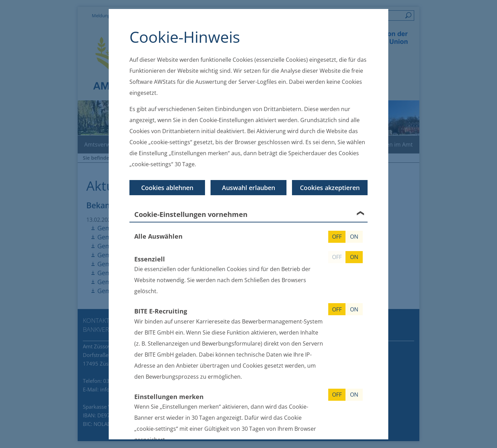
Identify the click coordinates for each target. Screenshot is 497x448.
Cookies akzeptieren (330, 188)
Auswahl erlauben (248, 188)
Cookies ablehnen (167, 188)
